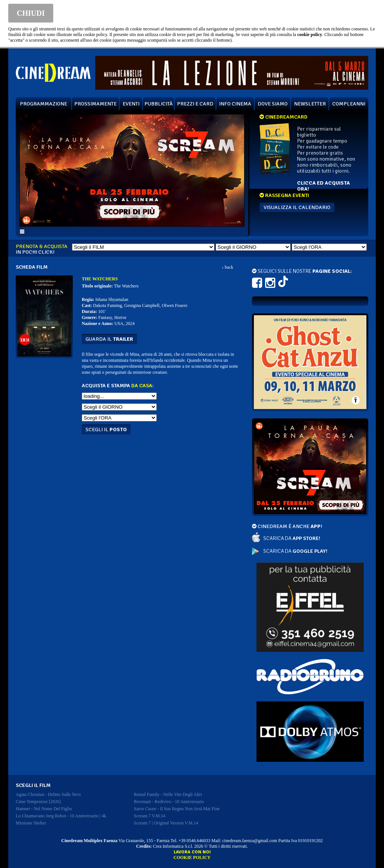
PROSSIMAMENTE (95, 104)
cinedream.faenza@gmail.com (250, 841)
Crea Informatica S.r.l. (173, 846)
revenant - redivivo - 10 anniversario (169, 802)
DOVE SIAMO (273, 104)
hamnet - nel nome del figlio (44, 809)
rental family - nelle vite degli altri (168, 794)
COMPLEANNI (349, 104)
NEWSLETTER (310, 104)
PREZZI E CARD (195, 104)
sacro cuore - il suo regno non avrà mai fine (177, 809)
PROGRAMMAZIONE (43, 104)
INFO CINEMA (235, 104)
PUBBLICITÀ (159, 104)
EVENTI (131, 104)
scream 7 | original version (166, 823)
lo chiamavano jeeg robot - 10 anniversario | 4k (61, 816)
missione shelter (31, 823)
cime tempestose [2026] (38, 802)
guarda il (109, 339)
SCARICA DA (292, 538)
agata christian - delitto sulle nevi (48, 794)
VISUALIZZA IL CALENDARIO (297, 207)
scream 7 (150, 816)
